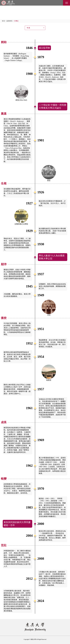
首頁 (3, 21)
